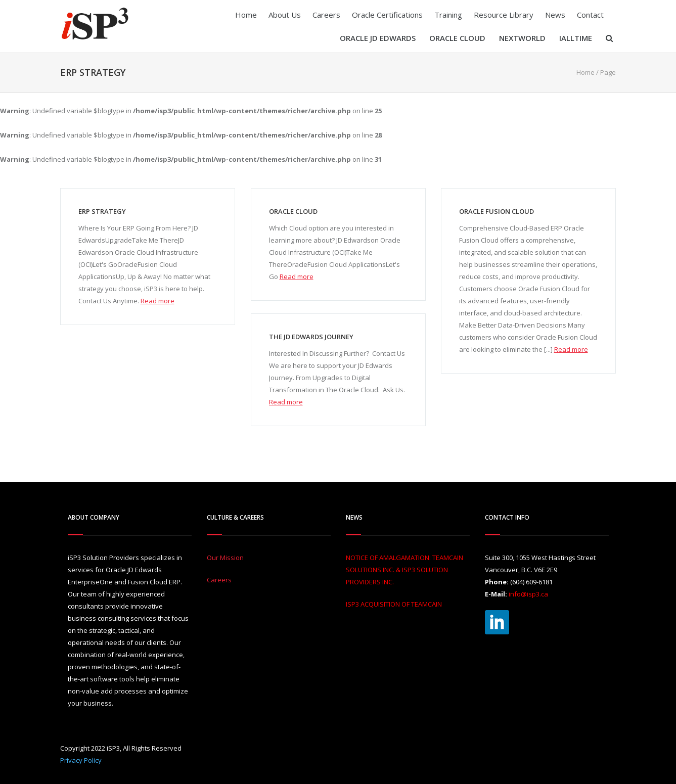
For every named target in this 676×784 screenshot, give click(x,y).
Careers (326, 15)
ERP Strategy (102, 211)
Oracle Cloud (457, 38)
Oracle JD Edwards (378, 38)
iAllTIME (576, 38)
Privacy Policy (81, 760)
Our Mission (225, 558)
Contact (590, 15)
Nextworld (522, 38)
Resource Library (504, 15)
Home (246, 15)
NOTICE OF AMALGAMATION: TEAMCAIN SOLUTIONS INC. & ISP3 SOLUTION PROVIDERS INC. (404, 570)
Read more (157, 301)
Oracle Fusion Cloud (497, 211)
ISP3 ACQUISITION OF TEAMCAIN (394, 604)
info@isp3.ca (528, 594)
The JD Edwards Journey (311, 337)
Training (448, 15)
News (555, 15)
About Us (285, 15)
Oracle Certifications (387, 15)
